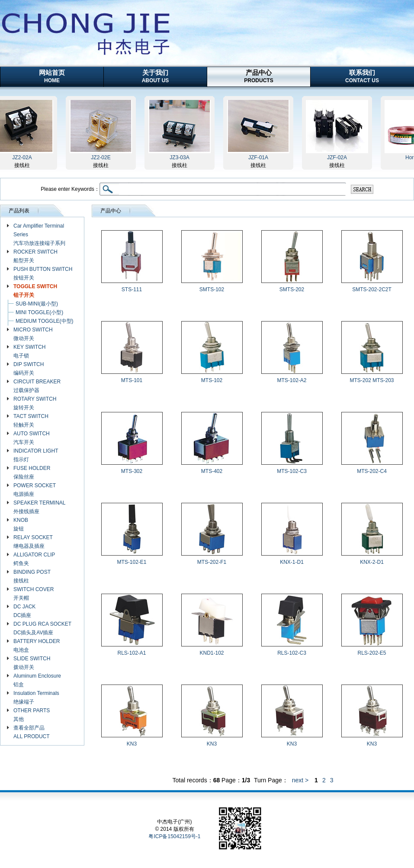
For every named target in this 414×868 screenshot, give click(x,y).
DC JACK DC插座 (24, 611)
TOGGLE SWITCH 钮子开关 (35, 291)
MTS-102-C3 (292, 471)
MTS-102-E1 (132, 562)
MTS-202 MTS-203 (372, 380)
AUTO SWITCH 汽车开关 (32, 438)
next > (300, 780)
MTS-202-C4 (372, 471)
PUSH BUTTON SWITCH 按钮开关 (43, 273)
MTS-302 (132, 471)
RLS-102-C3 (292, 653)
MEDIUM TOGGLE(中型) (45, 321)
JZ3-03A (182, 158)
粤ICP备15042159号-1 (174, 836)
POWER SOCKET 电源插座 (35, 490)
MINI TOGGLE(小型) (39, 312)
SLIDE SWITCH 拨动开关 (32, 663)
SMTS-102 (212, 289)
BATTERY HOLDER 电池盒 (37, 646)
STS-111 (132, 289)
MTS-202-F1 (212, 562)
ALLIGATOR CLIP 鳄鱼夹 (34, 559)
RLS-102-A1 (132, 653)
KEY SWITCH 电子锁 (29, 351)
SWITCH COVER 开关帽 (34, 594)
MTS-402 (212, 471)
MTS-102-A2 (292, 380)
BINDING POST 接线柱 (32, 576)
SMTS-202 (292, 289)
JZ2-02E (103, 158)
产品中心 (258, 76)
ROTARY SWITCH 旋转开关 (35, 403)
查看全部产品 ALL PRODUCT (32, 732)
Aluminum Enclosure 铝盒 (37, 680)
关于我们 (156, 76)
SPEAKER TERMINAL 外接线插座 (39, 507)
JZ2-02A (24, 158)
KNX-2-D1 (372, 562)
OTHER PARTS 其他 (32, 715)
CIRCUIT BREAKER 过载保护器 (37, 386)
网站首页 (52, 76)
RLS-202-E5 (372, 653)
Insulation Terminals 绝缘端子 (36, 698)
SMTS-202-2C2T (372, 289)
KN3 (132, 744)
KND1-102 (212, 653)
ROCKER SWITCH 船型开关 (35, 256)
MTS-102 (212, 380)
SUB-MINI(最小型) (37, 304)
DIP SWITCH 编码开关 (29, 369)
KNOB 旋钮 (21, 524)
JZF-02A (340, 158)
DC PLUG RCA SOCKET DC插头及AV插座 (42, 628)
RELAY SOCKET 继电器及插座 (33, 542)
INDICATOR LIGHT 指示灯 (36, 455)
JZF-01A (261, 158)
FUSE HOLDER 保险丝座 (32, 473)
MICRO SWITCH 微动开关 (33, 334)
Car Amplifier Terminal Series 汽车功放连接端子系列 (39, 235)
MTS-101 (132, 380)
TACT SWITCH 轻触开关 (31, 421)
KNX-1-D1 (292, 562)
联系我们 (362, 76)
